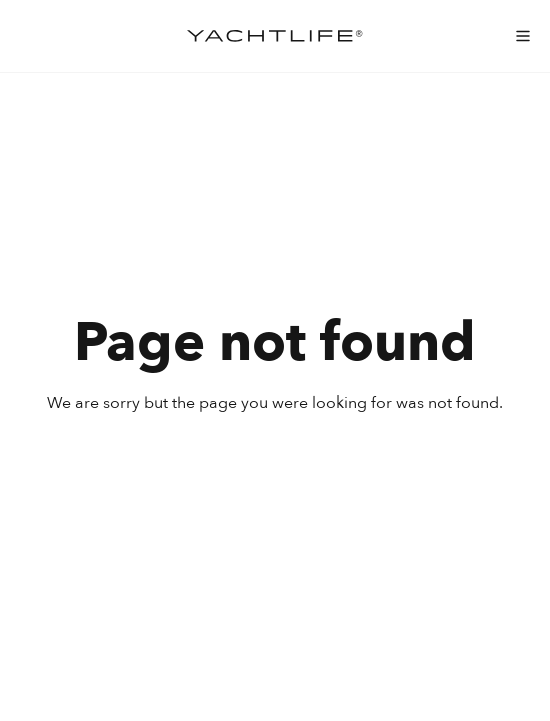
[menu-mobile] (523, 36)
